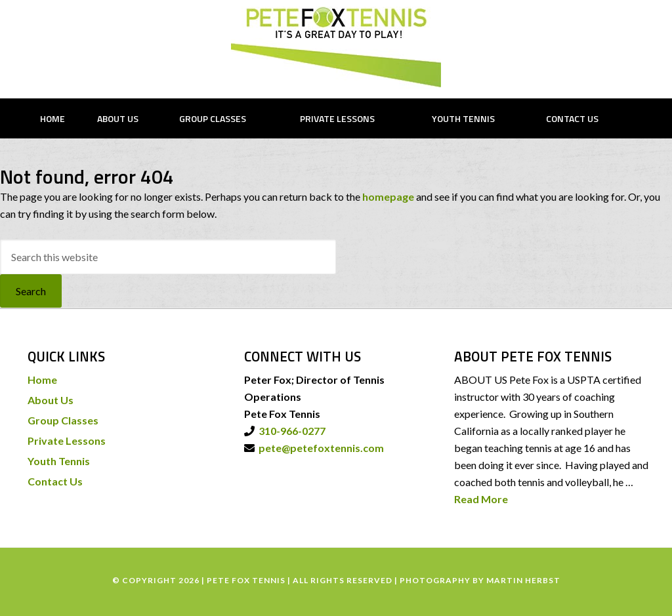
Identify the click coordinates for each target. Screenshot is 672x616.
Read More (481, 499)
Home (42, 380)
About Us (51, 400)
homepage (388, 196)
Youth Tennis (59, 461)
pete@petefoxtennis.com (319, 448)
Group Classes (63, 420)
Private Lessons (67, 441)
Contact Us (55, 481)
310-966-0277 (290, 431)
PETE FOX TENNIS (336, 48)
